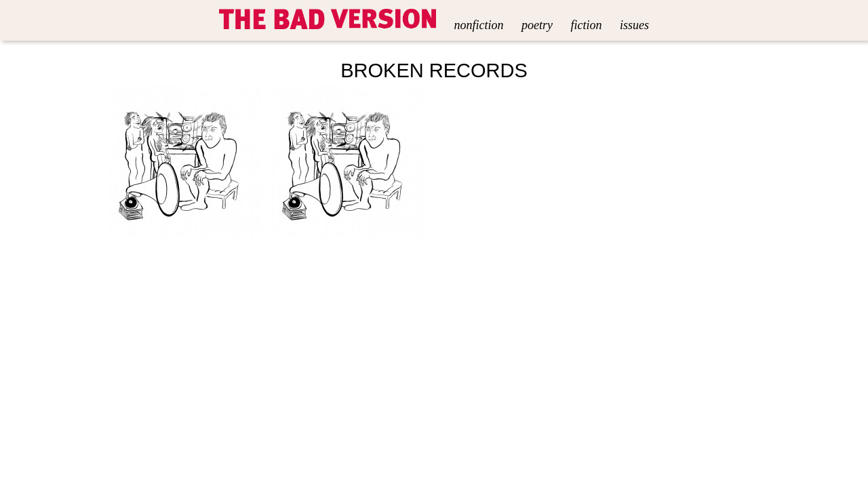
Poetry (537, 25)
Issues (634, 25)
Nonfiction (479, 25)
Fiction (586, 25)
